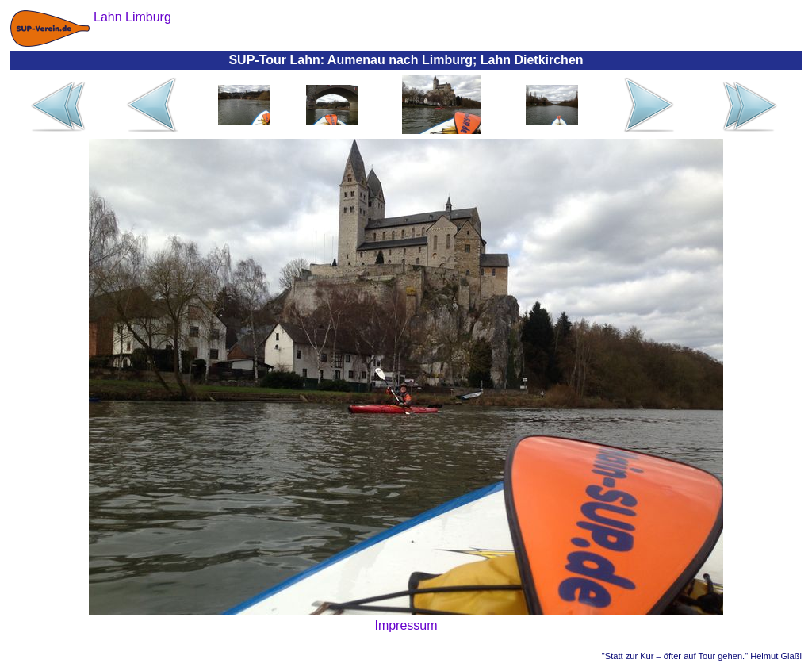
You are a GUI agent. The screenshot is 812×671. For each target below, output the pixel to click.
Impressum (406, 625)
